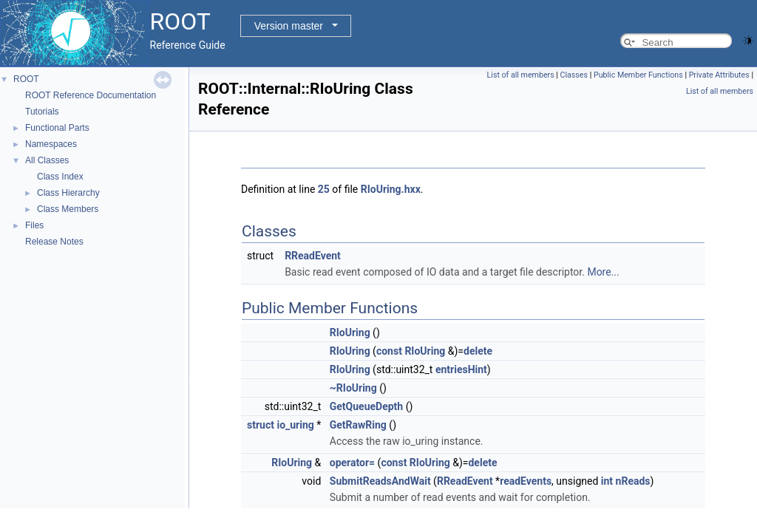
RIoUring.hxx (391, 189)
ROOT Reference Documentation (91, 95)
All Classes (47, 160)
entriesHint (461, 369)
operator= (352, 463)
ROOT (26, 79)
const (389, 351)
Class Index (60, 177)
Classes (574, 75)
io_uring (295, 425)
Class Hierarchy (68, 193)
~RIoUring (353, 388)
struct (261, 425)
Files (34, 225)
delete (478, 351)
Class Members (68, 209)
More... (603, 272)
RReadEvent (313, 256)
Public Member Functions (638, 75)
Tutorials (42, 112)
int (607, 481)
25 (324, 189)
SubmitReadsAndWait (380, 481)
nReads (633, 481)
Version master (289, 26)
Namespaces (51, 144)
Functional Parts (57, 128)
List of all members (521, 75)
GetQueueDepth (366, 406)
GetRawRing (358, 425)
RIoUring (350, 332)
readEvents (526, 481)
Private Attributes (719, 75)
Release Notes (54, 242)
